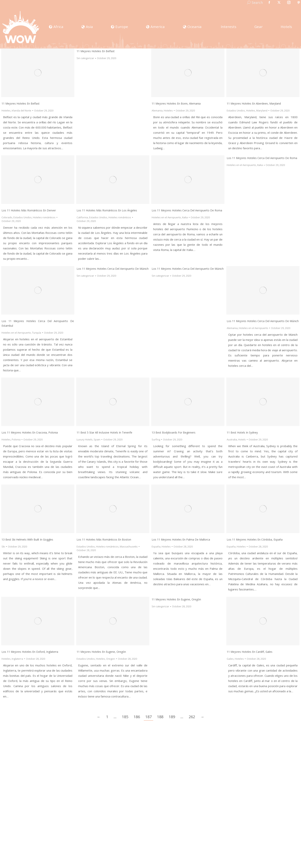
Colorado (7, 217)
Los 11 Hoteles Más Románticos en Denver (29, 210)
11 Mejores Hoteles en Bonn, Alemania (176, 103)
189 (172, 717)
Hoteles (6, 110)
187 (148, 717)
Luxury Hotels (85, 439)
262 (192, 717)
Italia (185, 217)
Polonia (16, 439)
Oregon (111, 659)
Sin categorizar (85, 58)
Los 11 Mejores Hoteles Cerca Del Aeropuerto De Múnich (113, 269)
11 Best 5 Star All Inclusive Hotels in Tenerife (104, 432)
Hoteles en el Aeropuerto (166, 217)
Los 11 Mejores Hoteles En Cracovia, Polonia (30, 432)
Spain (97, 439)
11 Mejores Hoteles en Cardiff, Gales (250, 652)
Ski (3, 547)
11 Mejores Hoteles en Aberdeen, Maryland (254, 103)
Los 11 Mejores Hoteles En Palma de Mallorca (181, 540)
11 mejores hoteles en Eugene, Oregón (101, 652)
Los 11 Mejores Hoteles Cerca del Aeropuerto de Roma (187, 210)
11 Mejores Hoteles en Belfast (21, 103)
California (82, 217)
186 (137, 717)
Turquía (37, 333)
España (156, 547)
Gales (230, 659)
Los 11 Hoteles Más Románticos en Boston (104, 540)
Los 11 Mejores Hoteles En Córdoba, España (255, 540)
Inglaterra (17, 659)
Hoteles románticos (44, 217)
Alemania (157, 110)
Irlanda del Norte (21, 110)
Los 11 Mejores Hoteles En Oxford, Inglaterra (30, 652)
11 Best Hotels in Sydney (242, 432)
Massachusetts (129, 547)
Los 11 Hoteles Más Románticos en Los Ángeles (107, 210)
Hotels (242, 439)
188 (160, 717)
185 (125, 717)
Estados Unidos (236, 110)
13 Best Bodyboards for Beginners (174, 432)
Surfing (156, 439)
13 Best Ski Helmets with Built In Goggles (27, 540)
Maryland (262, 110)
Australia (232, 439)
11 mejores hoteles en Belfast (96, 51)
